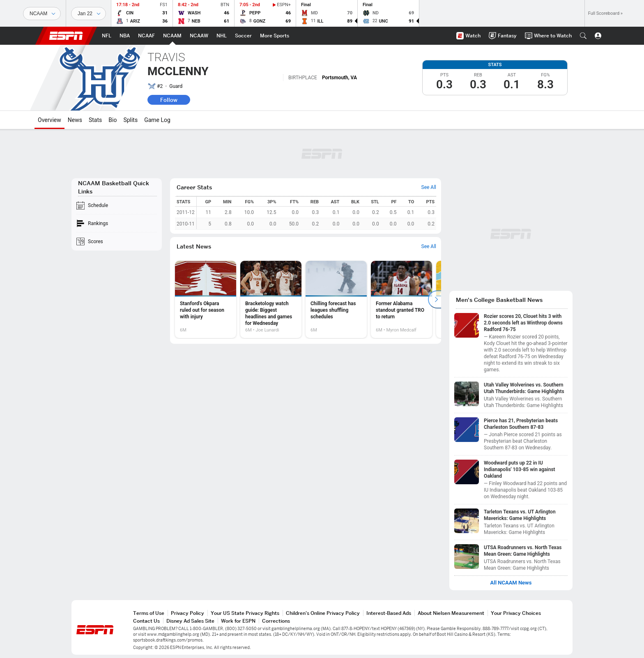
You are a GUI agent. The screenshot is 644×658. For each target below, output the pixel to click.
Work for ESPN (238, 621)
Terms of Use (149, 613)
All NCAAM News (511, 583)
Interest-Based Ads (389, 613)
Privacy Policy (187, 613)
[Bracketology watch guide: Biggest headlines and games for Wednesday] (271, 299)
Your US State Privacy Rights (245, 613)
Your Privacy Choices (516, 613)
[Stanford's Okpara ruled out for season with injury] (206, 299)
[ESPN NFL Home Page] (107, 36)
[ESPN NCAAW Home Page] (199, 36)
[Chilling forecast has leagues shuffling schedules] (336, 299)
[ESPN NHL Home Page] (222, 36)
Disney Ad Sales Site (190, 621)
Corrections (276, 621)
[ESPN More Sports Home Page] (275, 36)
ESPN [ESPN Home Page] (66, 36)
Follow (169, 100)
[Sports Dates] (89, 14)
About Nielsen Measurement (451, 613)
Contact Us (146, 621)
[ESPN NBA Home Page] (125, 36)
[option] (206, 299)
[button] (583, 36)
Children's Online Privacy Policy (323, 613)
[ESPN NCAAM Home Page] (172, 36)
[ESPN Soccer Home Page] (243, 36)
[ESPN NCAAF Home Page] (146, 36)
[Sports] (42, 14)
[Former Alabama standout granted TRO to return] (401, 299)
